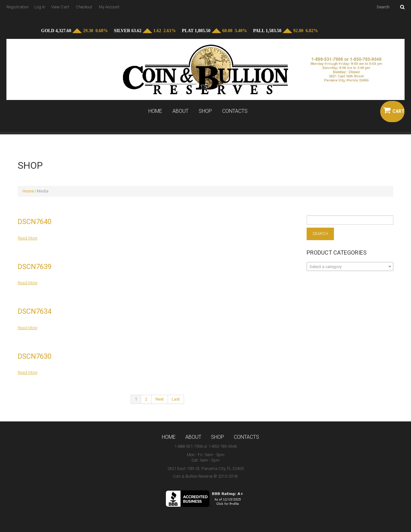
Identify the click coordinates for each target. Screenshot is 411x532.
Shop (205, 111)
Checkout (84, 7)
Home (155, 111)
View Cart (60, 7)
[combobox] (350, 266)
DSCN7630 (35, 356)
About (180, 111)
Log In (40, 7)
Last (176, 399)
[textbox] (350, 267)
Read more (27, 238)
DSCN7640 (35, 222)
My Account (109, 7)
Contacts (235, 111)
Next (160, 399)
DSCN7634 (35, 311)
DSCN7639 (35, 267)
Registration (17, 7)
